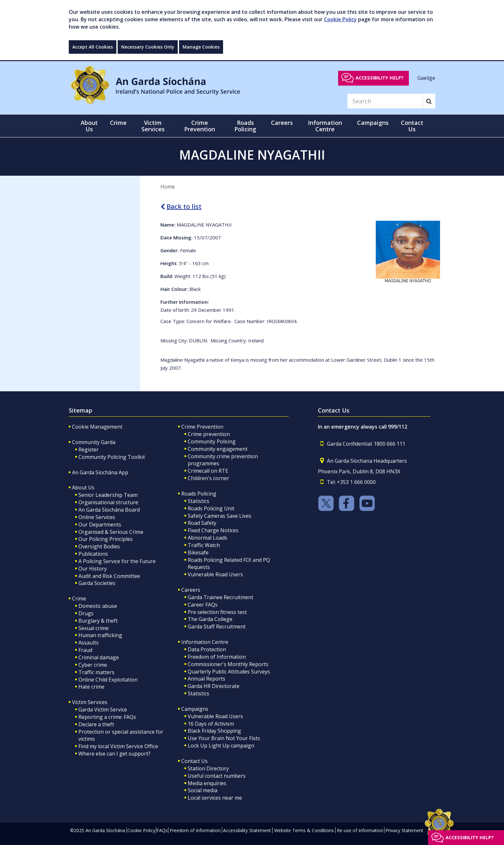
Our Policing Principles (106, 539)
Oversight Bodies (99, 546)
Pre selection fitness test (217, 612)
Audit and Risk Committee (109, 576)
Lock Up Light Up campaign (221, 746)
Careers (191, 590)
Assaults (89, 643)
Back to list (181, 206)
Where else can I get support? (114, 754)
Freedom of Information (217, 657)
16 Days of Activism (211, 724)
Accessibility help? (380, 78)
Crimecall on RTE (208, 471)
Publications (93, 554)
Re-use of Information (360, 830)
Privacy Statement (404, 830)
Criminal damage (99, 657)
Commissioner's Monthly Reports (228, 664)
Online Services (97, 517)
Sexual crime (94, 628)
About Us (83, 487)
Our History (93, 569)
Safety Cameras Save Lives (220, 516)
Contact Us (194, 761)
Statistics (198, 501)
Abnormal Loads (207, 538)
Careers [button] (282, 123)
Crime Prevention (202, 427)
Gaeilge (426, 78)
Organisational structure (108, 502)
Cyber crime (93, 665)
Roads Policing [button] (245, 126)
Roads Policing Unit (211, 508)
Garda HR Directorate (214, 686)
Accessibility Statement (247, 830)
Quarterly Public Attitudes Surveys (229, 672)
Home (168, 187)
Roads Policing (199, 494)
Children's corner (208, 478)
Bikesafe (198, 552)
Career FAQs (203, 605)
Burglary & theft (98, 621)
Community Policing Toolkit (112, 457)
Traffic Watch (204, 545)
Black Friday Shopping (214, 731)
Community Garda (94, 442)
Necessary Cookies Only (148, 47)
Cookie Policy (340, 19)
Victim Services (90, 702)
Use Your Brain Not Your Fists (224, 738)
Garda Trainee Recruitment (221, 597)
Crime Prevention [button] (200, 126)
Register (89, 450)
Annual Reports (207, 679)
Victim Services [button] (153, 126)
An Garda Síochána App (100, 472)
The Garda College (210, 619)
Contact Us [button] (412, 126)
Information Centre (205, 642)
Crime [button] (118, 123)
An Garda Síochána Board (109, 510)
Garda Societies (97, 583)
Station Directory (208, 768)
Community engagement (218, 449)
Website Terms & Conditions (304, 830)
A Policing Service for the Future (117, 561)
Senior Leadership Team (108, 495)
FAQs (162, 830)
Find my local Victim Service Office (118, 746)
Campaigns (195, 709)
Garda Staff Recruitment (217, 627)
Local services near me (215, 798)
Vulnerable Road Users (215, 574)
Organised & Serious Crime (111, 532)
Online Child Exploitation (108, 680)
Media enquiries (207, 783)
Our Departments (100, 525)
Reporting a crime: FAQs (107, 717)
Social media (203, 790)
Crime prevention (209, 434)
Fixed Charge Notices (213, 530)
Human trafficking (100, 635)
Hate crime (91, 687)
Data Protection (207, 649)
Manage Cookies (201, 47)
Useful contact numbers (217, 776)
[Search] (385, 101)
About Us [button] (89, 126)
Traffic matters (96, 672)
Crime (79, 599)
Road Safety (202, 523)
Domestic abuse (98, 606)
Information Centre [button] (325, 126)
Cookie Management (97, 427)
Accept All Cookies (93, 47)
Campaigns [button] (373, 123)
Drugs (86, 613)
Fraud (85, 650)
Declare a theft (96, 724)
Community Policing (212, 441)
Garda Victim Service (103, 710)
